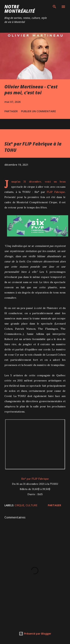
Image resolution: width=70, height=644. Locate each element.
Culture (31, 505)
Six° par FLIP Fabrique (35, 479)
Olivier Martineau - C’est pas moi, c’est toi (31, 90)
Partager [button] (11, 111)
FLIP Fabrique (56, 192)
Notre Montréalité (20, 9)
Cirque (19, 505)
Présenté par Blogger (35, 634)
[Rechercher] (54, 7)
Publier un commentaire (39, 111)
